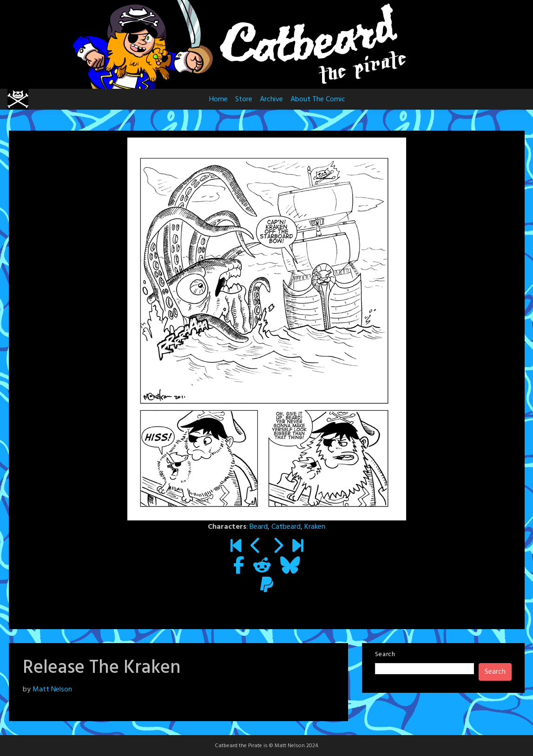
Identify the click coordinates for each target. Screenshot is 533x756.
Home (218, 99)
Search (385, 654)
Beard (259, 527)
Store (244, 99)
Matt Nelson (52, 690)
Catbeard (286, 527)
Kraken (315, 527)
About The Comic (318, 99)
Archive (271, 99)
